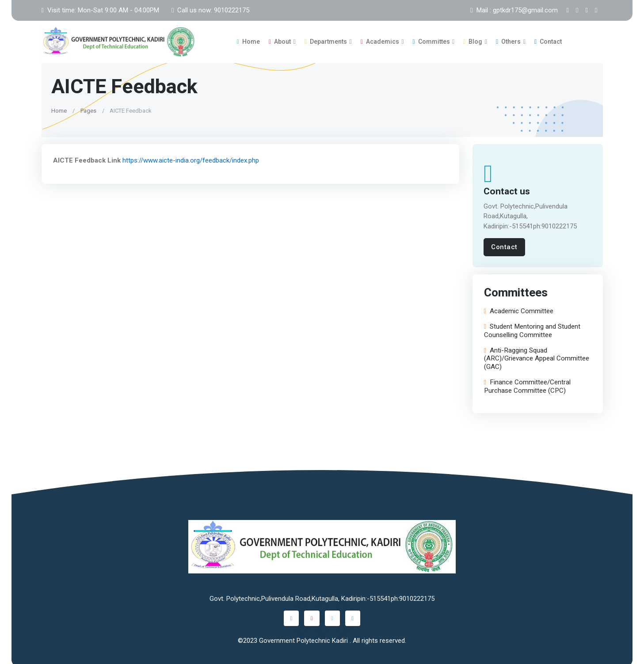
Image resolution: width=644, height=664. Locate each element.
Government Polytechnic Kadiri (304, 637)
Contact (548, 40)
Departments (326, 40)
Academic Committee (518, 309)
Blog (473, 40)
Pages (88, 108)
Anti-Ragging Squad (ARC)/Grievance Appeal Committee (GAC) (536, 356)
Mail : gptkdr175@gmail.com (514, 10)
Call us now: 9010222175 (210, 10)
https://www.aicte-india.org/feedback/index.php (190, 157)
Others (508, 40)
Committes (431, 40)
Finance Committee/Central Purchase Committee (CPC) (527, 384)
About (280, 40)
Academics (380, 40)
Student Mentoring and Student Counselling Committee (532, 328)
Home (248, 40)
